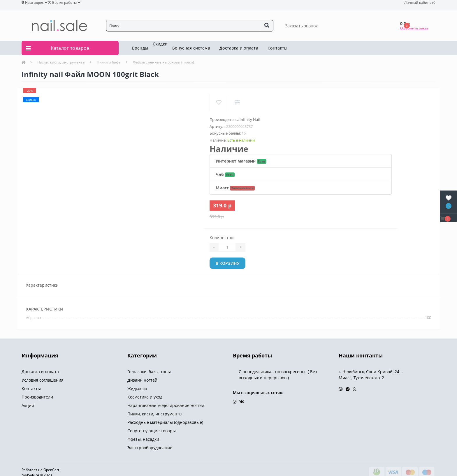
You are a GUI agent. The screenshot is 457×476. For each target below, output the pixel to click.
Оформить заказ (414, 28)
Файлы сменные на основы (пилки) (164, 62)
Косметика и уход (145, 397)
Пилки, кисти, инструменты (61, 62)
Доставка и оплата (239, 48)
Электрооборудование (150, 448)
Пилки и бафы (109, 62)
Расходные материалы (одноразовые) (165, 422)
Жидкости (137, 388)
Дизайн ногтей (142, 380)
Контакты (277, 48)
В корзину (228, 263)
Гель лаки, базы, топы (149, 372)
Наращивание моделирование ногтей (166, 405)
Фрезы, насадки (143, 439)
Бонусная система (191, 48)
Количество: (222, 238)
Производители (37, 397)
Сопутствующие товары (152, 431)
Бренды (140, 48)
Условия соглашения (43, 380)
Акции (28, 405)
